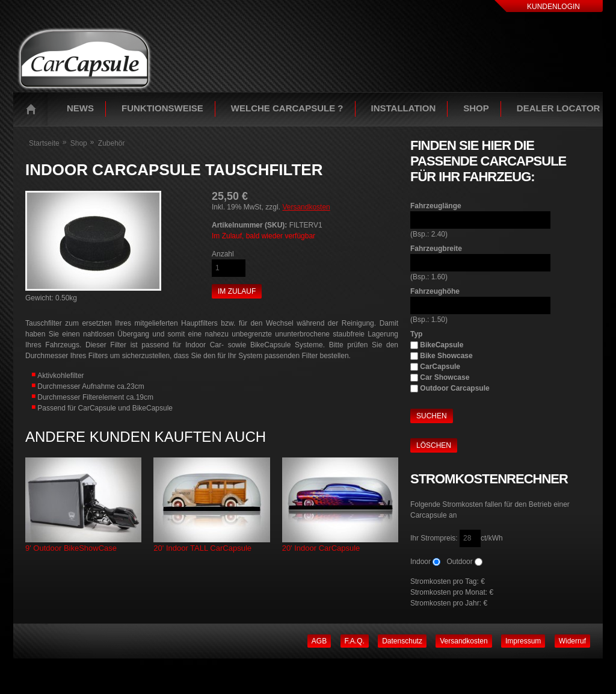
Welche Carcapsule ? (287, 108)
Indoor (420, 562)
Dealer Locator (559, 108)
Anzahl (223, 254)
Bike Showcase (446, 356)
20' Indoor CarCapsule (321, 548)
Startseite (34, 109)
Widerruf (572, 641)
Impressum (523, 641)
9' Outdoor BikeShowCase (71, 548)
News (80, 108)
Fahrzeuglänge (436, 206)
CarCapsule (440, 367)
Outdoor (459, 562)
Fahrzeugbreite (436, 249)
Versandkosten (306, 207)
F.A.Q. (355, 641)
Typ (416, 334)
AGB (319, 641)
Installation (404, 108)
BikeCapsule (442, 345)
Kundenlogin (553, 7)
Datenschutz (402, 641)
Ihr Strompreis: (435, 538)
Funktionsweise (162, 108)
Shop (476, 108)
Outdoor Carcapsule (454, 388)
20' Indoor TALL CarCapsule (202, 548)
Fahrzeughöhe (435, 291)
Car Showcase (445, 377)
